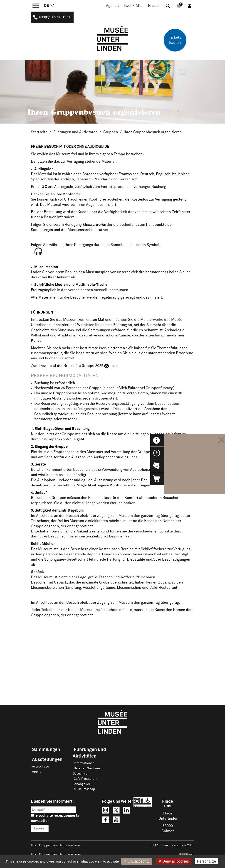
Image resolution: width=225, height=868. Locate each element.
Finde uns (168, 804)
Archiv (37, 772)
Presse (154, 6)
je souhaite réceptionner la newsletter (55, 818)
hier (115, 366)
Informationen (84, 763)
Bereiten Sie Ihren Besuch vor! (86, 771)
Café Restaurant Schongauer (85, 781)
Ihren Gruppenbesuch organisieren (56, 845)
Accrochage (41, 767)
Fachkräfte (133, 6)
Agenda (112, 6)
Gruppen (111, 132)
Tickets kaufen (175, 40)
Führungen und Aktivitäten (75, 132)
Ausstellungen (47, 760)
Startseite (39, 132)
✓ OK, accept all (137, 861)
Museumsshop (84, 789)
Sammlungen (46, 750)
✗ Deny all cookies (174, 861)
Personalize (207, 861)
